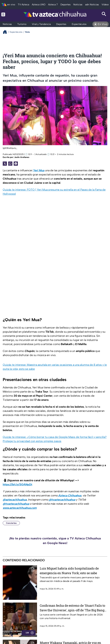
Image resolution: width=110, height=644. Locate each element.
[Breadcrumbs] (6, 32)
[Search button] (104, 14)
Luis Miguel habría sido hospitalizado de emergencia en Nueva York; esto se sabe (69, 571)
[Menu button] (6, 14)
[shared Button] (10, 164)
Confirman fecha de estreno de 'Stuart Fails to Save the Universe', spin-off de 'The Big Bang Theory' (72, 608)
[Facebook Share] (16, 164)
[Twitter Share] (5, 164)
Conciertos (11, 523)
